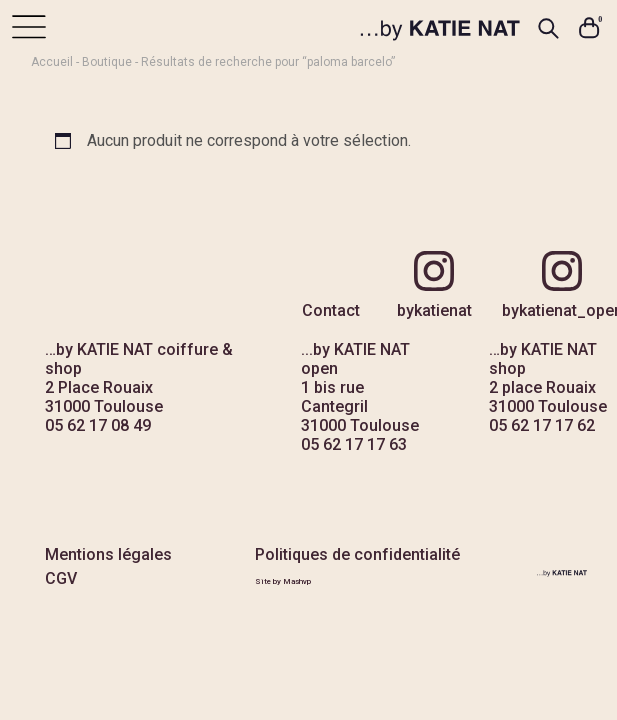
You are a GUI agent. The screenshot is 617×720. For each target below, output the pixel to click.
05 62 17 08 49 (98, 425)
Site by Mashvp (283, 581)
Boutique (107, 62)
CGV (61, 578)
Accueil (52, 62)
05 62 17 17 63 (354, 444)
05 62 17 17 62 (542, 425)
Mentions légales (108, 554)
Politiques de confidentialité (357, 554)
